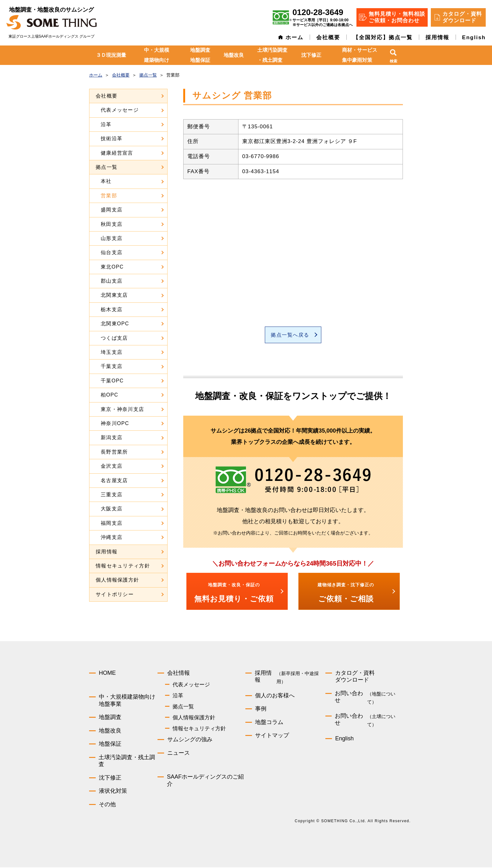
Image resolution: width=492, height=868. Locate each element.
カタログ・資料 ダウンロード (462, 17)
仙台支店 (112, 252)
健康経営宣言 (117, 153)
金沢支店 (112, 466)
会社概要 (328, 37)
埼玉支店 (112, 352)
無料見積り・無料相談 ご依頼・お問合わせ (397, 17)
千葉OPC (112, 381)
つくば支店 (114, 338)
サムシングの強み (190, 740)
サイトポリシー (115, 594)
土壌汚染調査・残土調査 (272, 55)
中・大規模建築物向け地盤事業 (127, 701)
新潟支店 (112, 437)
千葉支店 (112, 366)
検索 (393, 61)
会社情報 (179, 673)
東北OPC (112, 267)
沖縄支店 (112, 537)
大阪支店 (112, 509)
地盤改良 (234, 55)
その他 (107, 805)
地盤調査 (110, 718)
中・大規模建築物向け (157, 55)
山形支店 (112, 238)
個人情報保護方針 (117, 580)
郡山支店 (112, 281)
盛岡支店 (112, 210)
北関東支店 (114, 295)
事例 (261, 709)
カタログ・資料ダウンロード (355, 677)
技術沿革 (112, 138)
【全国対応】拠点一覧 (383, 37)
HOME (107, 673)
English (474, 37)
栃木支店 (112, 309)
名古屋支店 (114, 480)
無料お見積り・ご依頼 (234, 593)
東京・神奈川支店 (122, 409)
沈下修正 (311, 55)
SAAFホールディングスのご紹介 (205, 781)
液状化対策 (113, 791)
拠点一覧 (107, 167)
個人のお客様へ (275, 696)
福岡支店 (112, 523)
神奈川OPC (115, 423)
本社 (106, 181)
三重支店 (112, 495)
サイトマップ (272, 736)
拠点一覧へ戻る (290, 335)
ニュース (179, 753)
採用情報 (437, 37)
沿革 (106, 124)
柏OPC (110, 395)
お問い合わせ (369, 698)
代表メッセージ (120, 110)
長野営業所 (114, 452)
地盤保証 (110, 744)
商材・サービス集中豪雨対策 (360, 55)
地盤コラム (269, 722)
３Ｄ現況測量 (111, 55)
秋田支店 (112, 224)
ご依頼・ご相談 (346, 593)
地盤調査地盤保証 (200, 55)
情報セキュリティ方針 (123, 566)
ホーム (294, 37)
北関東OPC (115, 324)
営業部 (109, 196)
